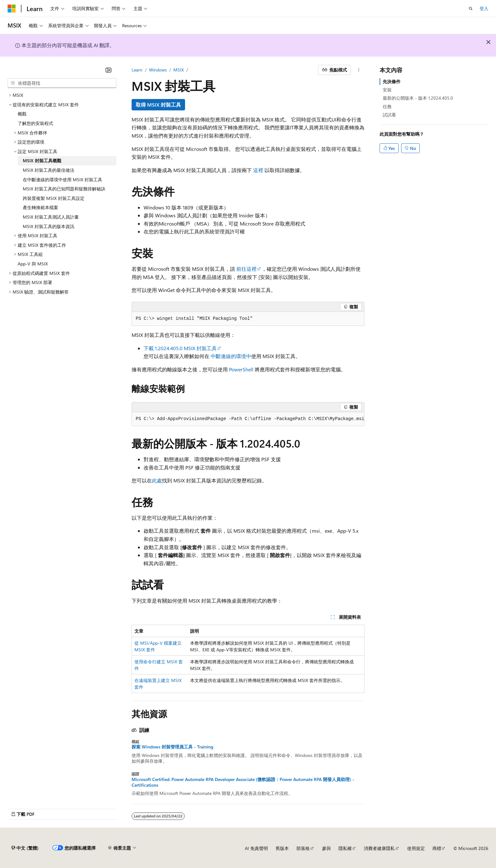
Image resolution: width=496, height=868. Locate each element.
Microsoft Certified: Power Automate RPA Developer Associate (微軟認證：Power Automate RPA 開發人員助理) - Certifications (243, 782)
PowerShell (241, 369)
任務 (387, 106)
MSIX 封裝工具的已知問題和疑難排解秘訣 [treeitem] (64, 189)
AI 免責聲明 (256, 848)
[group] (248, 419)
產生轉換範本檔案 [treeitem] (40, 207)
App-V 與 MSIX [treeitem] (33, 264)
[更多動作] (359, 70)
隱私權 (345, 848)
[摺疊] (108, 70)
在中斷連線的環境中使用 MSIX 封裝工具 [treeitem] (62, 180)
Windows (158, 70)
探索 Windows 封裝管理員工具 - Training (172, 747)
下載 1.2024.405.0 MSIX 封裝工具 (180, 348)
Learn (137, 70)
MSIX (179, 70)
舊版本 (282, 848)
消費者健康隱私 (379, 848)
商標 (437, 848)
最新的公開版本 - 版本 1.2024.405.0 (418, 98)
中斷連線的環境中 (231, 356)
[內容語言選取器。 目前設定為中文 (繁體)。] (25, 848)
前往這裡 (246, 269)
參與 (326, 848)
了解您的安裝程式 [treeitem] (35, 123)
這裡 (258, 170)
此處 (157, 480)
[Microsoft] (12, 9)
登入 (484, 8)
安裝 (387, 90)
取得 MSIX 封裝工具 (158, 105)
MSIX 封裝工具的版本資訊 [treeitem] (49, 226)
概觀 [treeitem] (22, 114)
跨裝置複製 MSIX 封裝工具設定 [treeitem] (54, 198)
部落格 (303, 848)
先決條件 (392, 81)
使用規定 (416, 848)
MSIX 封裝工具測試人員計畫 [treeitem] (51, 217)
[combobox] (62, 83)
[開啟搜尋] (471, 9)
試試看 (389, 115)
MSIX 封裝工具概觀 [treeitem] (42, 161)
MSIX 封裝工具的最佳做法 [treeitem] (49, 170)
